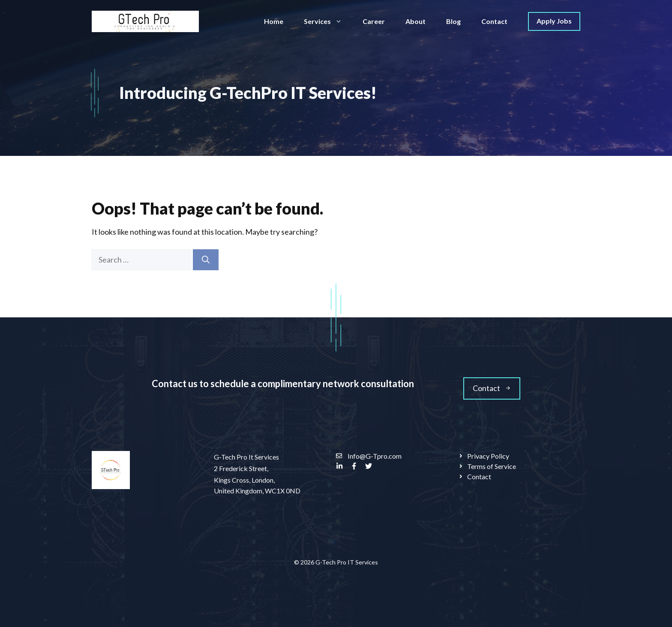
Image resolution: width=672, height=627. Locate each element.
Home (274, 21)
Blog (453, 21)
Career (374, 21)
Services (328, 21)
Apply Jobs (554, 21)
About (415, 21)
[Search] (206, 260)
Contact (494, 21)
